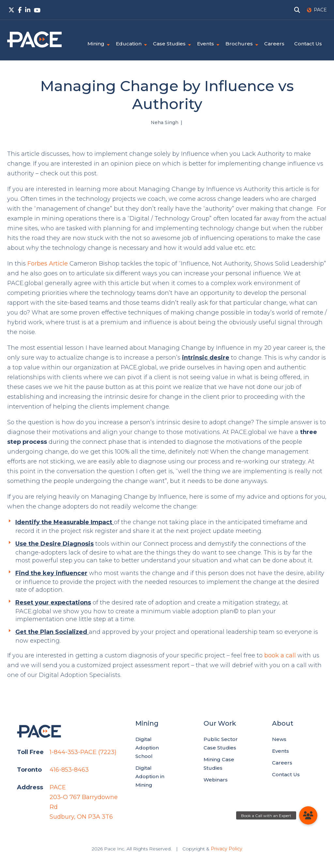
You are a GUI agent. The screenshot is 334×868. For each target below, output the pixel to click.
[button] (308, 815)
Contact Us (308, 44)
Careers (274, 44)
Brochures (239, 44)
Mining (96, 44)
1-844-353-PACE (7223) (83, 752)
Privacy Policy (227, 849)
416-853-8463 (69, 770)
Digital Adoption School (147, 748)
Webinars (216, 780)
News (279, 739)
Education (129, 44)
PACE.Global (34, 40)
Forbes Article (48, 264)
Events (205, 44)
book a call (280, 655)
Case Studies (169, 44)
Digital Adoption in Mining (150, 776)
